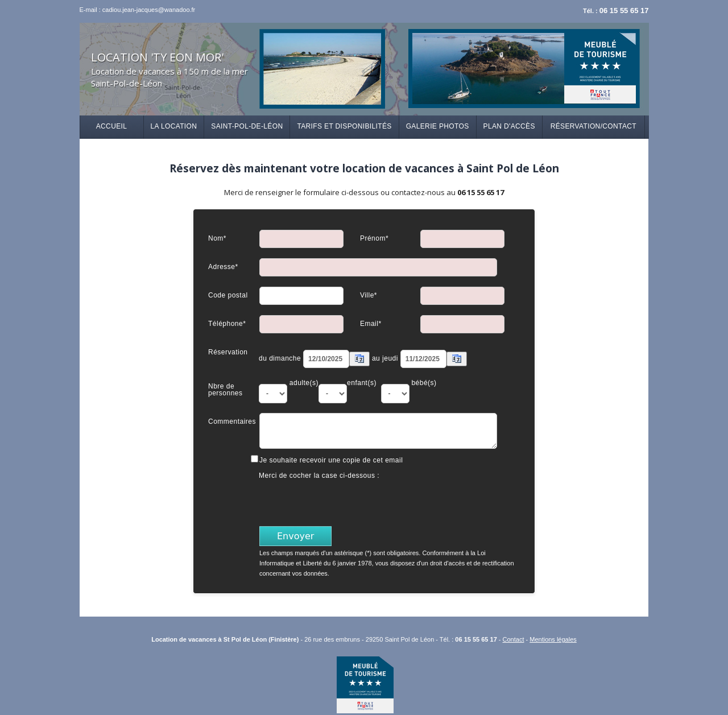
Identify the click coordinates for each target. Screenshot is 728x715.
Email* (371, 323)
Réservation (228, 352)
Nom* (217, 238)
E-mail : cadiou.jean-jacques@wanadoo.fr (138, 10)
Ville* (369, 295)
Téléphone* (227, 323)
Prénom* (374, 238)
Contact (514, 639)
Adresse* (223, 266)
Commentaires (232, 421)
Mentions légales (553, 639)
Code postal (228, 295)
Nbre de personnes (226, 389)
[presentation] (346, 502)
